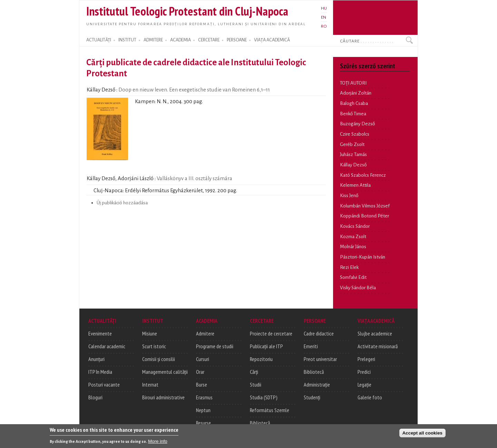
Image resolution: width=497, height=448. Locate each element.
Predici (364, 372)
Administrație (317, 384)
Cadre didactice (319, 333)
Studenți (312, 397)
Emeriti (311, 346)
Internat (150, 384)
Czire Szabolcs (355, 134)
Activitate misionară (378, 346)
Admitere (205, 333)
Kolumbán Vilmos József (365, 206)
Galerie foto (370, 397)
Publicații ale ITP (266, 346)
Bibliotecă (260, 423)
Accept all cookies (422, 434)
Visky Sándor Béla (358, 288)
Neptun (203, 410)
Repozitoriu (261, 359)
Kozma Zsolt (353, 237)
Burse (202, 384)
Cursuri (203, 359)
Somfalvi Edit (353, 277)
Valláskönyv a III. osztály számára (206, 180)
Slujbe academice (375, 333)
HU (324, 8)
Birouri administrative (163, 397)
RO (324, 26)
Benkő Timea (353, 114)
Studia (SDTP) (264, 397)
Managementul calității (165, 372)
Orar (200, 372)
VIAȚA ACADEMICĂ (272, 40)
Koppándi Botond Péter (364, 216)
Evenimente (100, 333)
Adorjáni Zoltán (356, 93)
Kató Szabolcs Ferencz (363, 175)
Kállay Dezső (353, 165)
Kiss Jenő (349, 196)
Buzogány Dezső (357, 124)
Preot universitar (320, 359)
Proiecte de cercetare (271, 333)
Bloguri (95, 397)
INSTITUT (127, 40)
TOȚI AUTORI (353, 83)
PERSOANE (237, 40)
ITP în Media (100, 372)
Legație (364, 384)
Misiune (150, 333)
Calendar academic (107, 346)
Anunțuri (96, 359)
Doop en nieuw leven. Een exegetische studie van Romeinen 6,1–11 (206, 92)
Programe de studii (215, 346)
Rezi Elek (349, 267)
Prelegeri (366, 359)
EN (324, 17)
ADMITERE (153, 40)
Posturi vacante (104, 384)
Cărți (254, 372)
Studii (256, 384)
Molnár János (353, 247)
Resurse (203, 423)
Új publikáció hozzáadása (122, 203)
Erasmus (204, 397)
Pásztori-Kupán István (363, 257)
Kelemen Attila (355, 185)
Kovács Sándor (355, 226)
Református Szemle (270, 410)
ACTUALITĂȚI (99, 40)
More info (158, 442)
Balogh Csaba (354, 103)
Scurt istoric (154, 346)
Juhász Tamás (353, 154)
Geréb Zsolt (352, 144)
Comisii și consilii (159, 359)
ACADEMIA (181, 40)
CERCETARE (209, 40)
